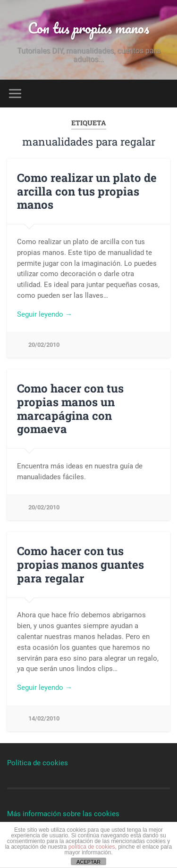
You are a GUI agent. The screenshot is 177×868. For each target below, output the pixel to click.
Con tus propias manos (88, 28)
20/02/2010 (44, 345)
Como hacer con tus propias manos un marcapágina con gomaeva (70, 409)
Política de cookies (38, 763)
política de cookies (92, 847)
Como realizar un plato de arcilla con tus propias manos (87, 191)
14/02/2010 (44, 718)
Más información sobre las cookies (63, 814)
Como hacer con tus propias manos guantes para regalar (80, 565)
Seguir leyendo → (45, 314)
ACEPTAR (88, 862)
